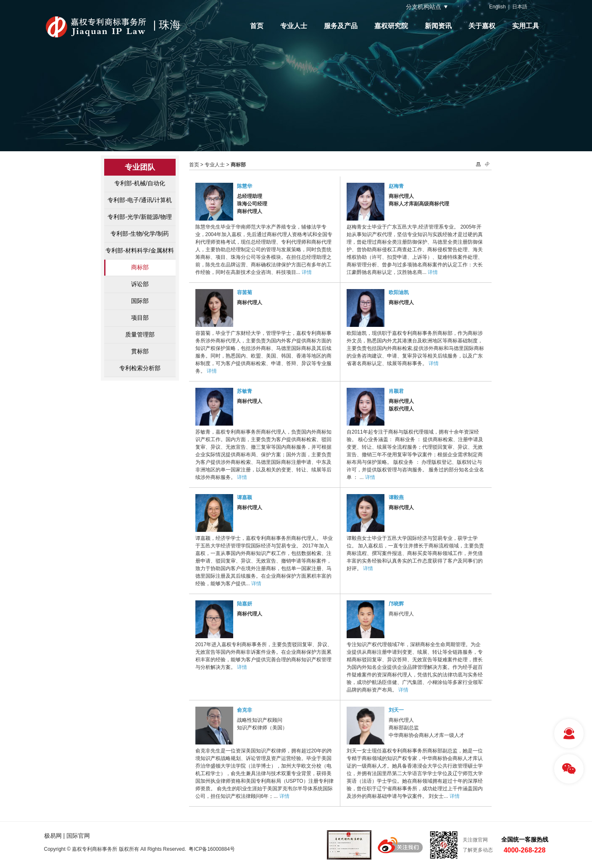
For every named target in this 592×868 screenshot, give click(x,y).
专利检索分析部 (140, 368)
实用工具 (526, 26)
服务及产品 (341, 26)
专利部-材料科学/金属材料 (140, 250)
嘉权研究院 (391, 26)
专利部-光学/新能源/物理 (139, 217)
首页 (257, 26)
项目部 (140, 318)
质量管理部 (140, 334)
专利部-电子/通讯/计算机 (139, 200)
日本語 (520, 7)
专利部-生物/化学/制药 (139, 234)
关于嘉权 (482, 26)
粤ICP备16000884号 (212, 849)
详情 (307, 272)
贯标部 (140, 351)
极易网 (53, 836)
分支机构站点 (424, 7)
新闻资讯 (438, 26)
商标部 (140, 267)
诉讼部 (140, 284)
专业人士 (294, 26)
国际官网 (78, 836)
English (497, 7)
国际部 (140, 301)
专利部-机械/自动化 (140, 183)
